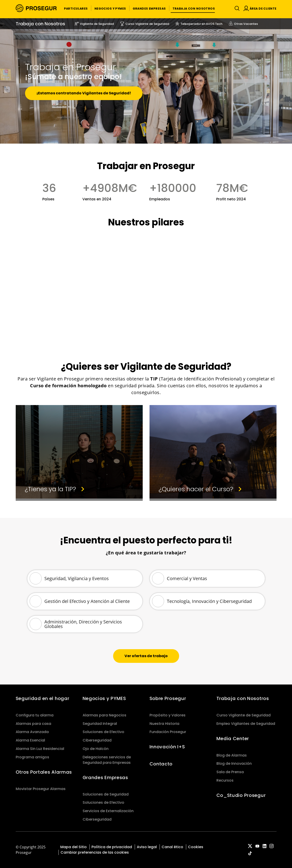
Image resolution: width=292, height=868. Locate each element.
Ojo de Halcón (96, 749)
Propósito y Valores (168, 715)
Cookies (196, 847)
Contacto (161, 764)
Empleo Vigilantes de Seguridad (246, 724)
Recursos (225, 780)
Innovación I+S (167, 747)
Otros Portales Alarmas (44, 772)
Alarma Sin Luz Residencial (40, 749)
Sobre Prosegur (168, 698)
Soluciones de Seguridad (106, 794)
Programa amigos (32, 757)
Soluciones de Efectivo (103, 732)
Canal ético (172, 847)
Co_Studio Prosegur (241, 795)
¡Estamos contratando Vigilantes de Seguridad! (84, 93)
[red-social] (250, 846)
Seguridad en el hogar (43, 698)
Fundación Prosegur (168, 732)
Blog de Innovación (234, 763)
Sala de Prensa (230, 772)
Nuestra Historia (164, 724)
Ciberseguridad (97, 740)
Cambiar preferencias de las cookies (95, 852)
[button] (76, 8)
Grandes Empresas (105, 778)
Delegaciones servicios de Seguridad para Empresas (107, 760)
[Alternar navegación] (236, 8)
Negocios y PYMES (104, 698)
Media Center (233, 739)
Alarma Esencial (30, 740)
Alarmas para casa (33, 724)
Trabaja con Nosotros (243, 698)
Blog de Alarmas (232, 755)
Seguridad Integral (100, 724)
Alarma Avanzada (32, 732)
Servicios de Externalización (108, 811)
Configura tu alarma (35, 715)
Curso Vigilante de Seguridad (244, 715)
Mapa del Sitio (74, 847)
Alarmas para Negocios (104, 715)
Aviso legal (147, 847)
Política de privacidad (112, 847)
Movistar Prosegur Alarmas (41, 789)
